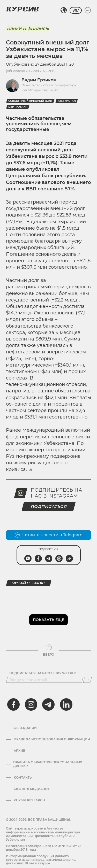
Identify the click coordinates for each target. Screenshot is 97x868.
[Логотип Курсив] (23, 9)
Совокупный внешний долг (30, 101)
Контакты (23, 778)
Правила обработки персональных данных (48, 764)
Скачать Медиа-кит (32, 789)
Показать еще (48, 620)
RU (76, 10)
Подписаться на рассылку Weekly (43, 673)
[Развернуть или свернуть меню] (88, 10)
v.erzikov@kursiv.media (40, 90)
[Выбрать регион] (64, 10)
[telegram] (48, 704)
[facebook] (13, 704)
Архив (20, 751)
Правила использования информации (52, 739)
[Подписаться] (87, 680)
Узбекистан (67, 101)
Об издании (25, 728)
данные (15, 169)
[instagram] (31, 704)
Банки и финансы (28, 28)
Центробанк (18, 107)
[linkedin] (66, 704)
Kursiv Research (29, 800)
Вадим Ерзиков (39, 80)
